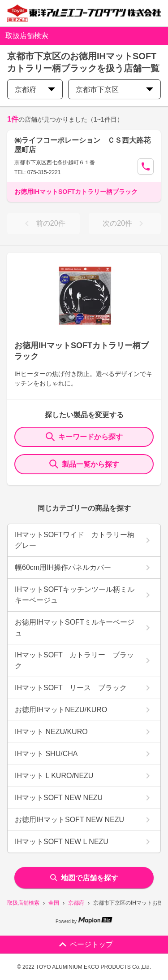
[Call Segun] (146, 166)
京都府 (76, 903)
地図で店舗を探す (84, 878)
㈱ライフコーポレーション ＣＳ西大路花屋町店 (82, 145)
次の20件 (125, 223)
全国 (54, 903)
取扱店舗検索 (23, 903)
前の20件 (43, 223)
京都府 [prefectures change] (35, 90)
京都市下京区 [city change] (114, 90)
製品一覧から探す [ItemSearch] (84, 464)
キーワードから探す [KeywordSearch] (84, 437)
